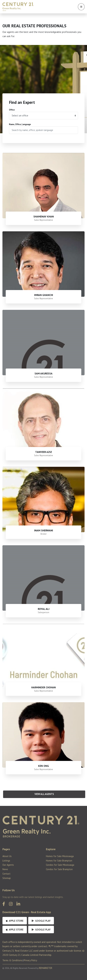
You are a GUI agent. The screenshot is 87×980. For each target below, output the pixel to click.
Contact (6, 874)
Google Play (41, 921)
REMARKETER (46, 968)
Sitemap (7, 878)
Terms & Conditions (12, 960)
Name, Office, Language (20, 124)
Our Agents (8, 865)
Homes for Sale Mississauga (60, 856)
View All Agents (44, 794)
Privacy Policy (30, 960)
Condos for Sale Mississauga (60, 865)
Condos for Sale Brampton (59, 869)
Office (12, 110)
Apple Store (15, 921)
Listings (6, 861)
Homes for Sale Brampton (59, 861)
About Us (7, 856)
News (5, 869)
